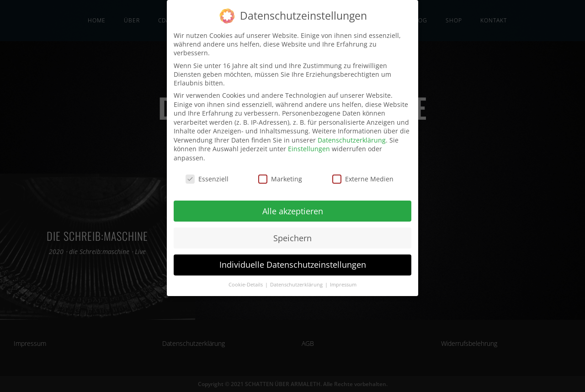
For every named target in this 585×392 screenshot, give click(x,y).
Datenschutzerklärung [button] (297, 284)
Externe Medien (363, 178)
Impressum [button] (343, 284)
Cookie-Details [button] (246, 284)
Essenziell (207, 178)
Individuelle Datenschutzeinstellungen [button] (293, 264)
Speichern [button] (292, 237)
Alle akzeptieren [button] (293, 210)
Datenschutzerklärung (352, 139)
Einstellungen (309, 148)
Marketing (280, 178)
